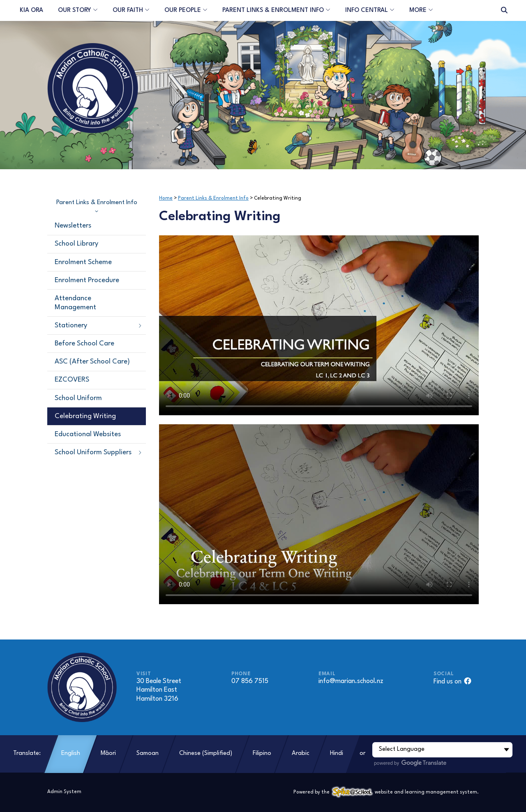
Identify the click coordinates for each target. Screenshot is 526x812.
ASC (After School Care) (92, 362)
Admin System (64, 792)
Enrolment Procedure (87, 280)
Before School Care (84, 344)
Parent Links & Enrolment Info (97, 206)
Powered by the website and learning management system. (386, 792)
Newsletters (73, 226)
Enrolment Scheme (83, 262)
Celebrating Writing (85, 416)
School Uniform (78, 398)
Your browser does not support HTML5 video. (319, 325)
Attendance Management (75, 303)
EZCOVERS (72, 380)
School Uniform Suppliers (99, 452)
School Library (76, 244)
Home (166, 198)
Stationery (99, 325)
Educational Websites (88, 434)
